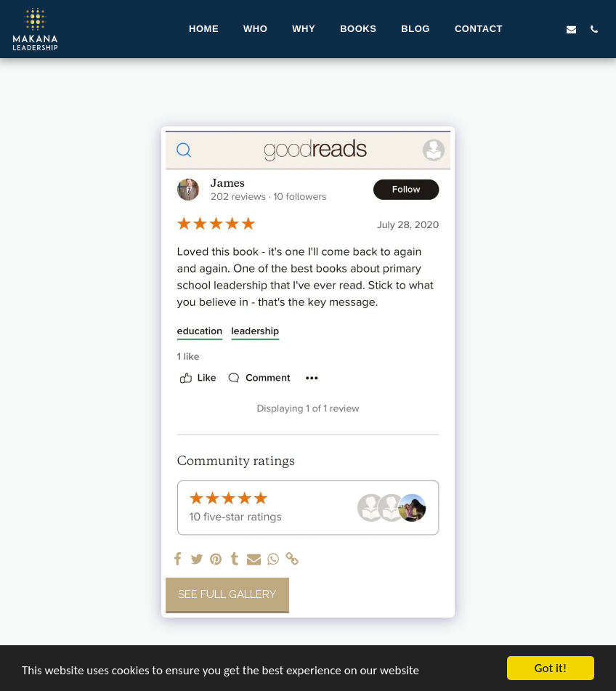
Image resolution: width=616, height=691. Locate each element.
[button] (526, 29)
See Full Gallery (227, 594)
